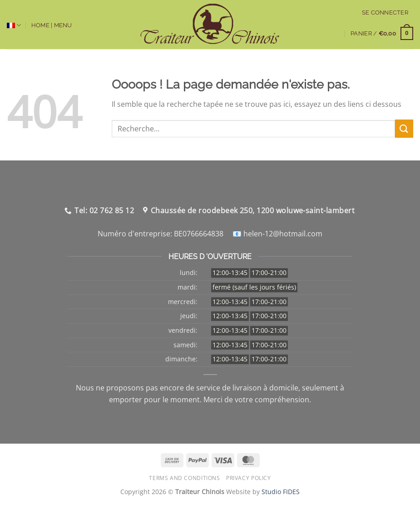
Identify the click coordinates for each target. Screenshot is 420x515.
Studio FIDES (281, 492)
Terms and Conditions (184, 478)
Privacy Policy (249, 478)
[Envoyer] (404, 128)
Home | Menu (52, 25)
